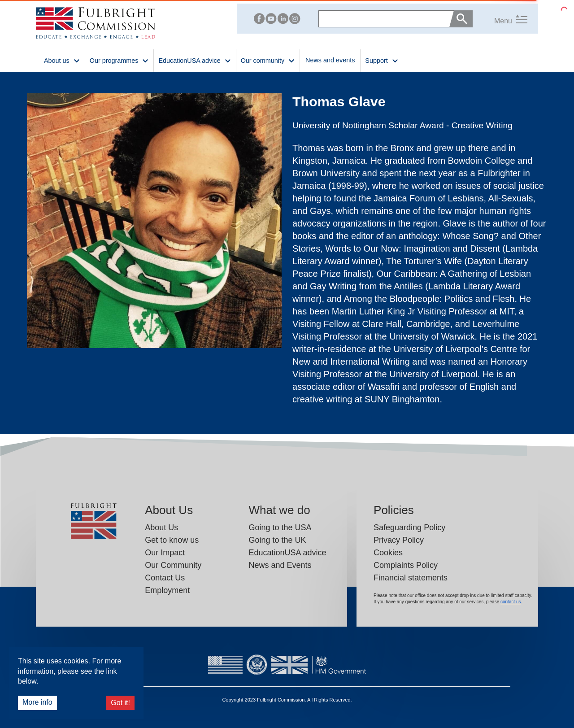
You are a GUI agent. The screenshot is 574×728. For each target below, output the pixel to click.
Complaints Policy (406, 565)
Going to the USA (280, 527)
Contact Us (165, 578)
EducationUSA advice (287, 553)
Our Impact (165, 553)
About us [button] (62, 60)
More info (37, 702)
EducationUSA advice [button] (195, 60)
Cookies (388, 553)
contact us (511, 602)
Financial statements (411, 578)
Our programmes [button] (120, 60)
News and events (330, 60)
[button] (500, 19)
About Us (161, 527)
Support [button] (382, 60)
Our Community (173, 565)
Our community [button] (268, 60)
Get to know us (172, 540)
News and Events (280, 565)
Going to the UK (277, 540)
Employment (167, 590)
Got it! (120, 703)
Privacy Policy (399, 540)
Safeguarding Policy (409, 527)
